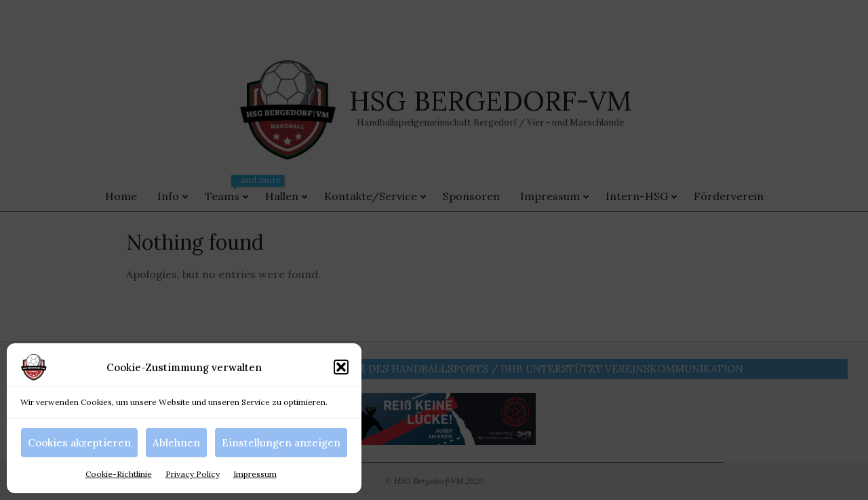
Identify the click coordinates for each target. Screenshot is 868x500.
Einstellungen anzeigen (281, 443)
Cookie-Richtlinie (119, 474)
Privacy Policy (193, 474)
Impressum (255, 474)
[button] (341, 367)
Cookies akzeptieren (79, 443)
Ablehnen (176, 443)
